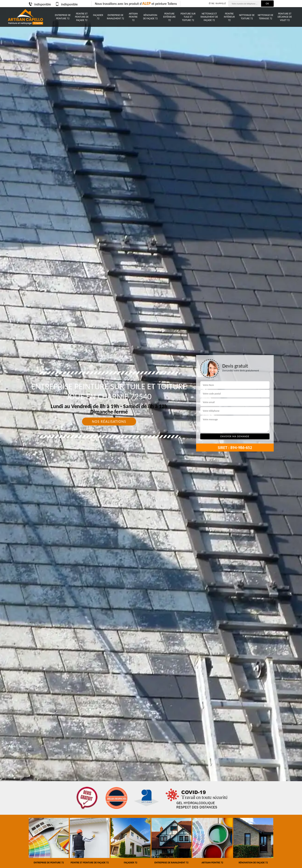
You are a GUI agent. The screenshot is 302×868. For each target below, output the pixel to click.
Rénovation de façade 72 (150, 17)
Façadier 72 (98, 17)
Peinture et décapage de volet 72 (285, 17)
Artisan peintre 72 (133, 17)
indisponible (40, 4)
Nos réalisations (109, 422)
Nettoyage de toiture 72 (247, 17)
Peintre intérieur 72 (229, 17)
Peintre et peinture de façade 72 (82, 17)
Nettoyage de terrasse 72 (266, 17)
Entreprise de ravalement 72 (116, 17)
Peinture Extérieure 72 (169, 17)
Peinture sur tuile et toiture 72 (188, 17)
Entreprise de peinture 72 (63, 17)
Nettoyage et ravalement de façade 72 (209, 17)
